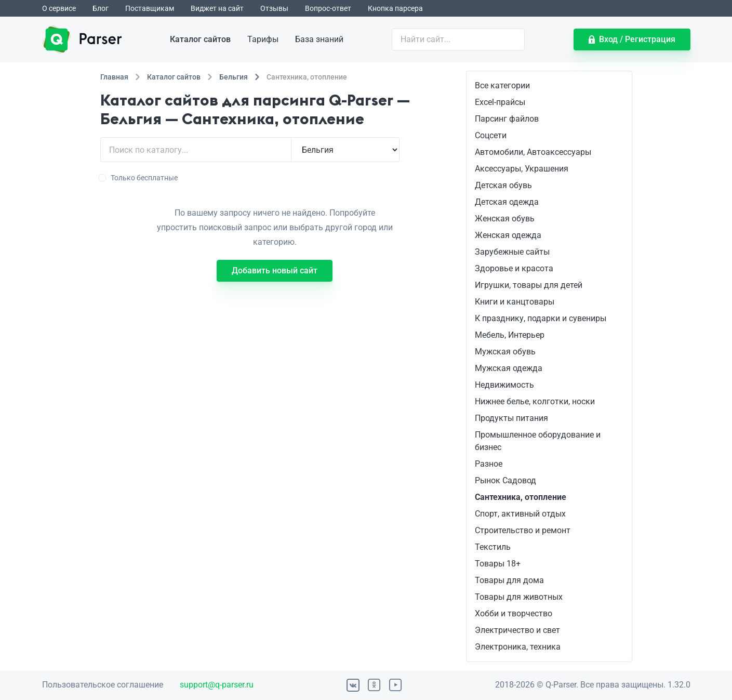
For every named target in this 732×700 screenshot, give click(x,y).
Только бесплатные (139, 178)
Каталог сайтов (200, 39)
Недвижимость (504, 385)
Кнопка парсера (395, 8)
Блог (101, 8)
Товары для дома (509, 580)
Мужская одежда (509, 368)
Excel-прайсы (500, 102)
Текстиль (493, 547)
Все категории (502, 85)
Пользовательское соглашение (103, 685)
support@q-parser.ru (217, 685)
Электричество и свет (517, 630)
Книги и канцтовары (515, 302)
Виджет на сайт (217, 8)
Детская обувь (503, 185)
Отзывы (274, 8)
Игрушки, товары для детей (529, 285)
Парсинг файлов (507, 119)
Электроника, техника (518, 647)
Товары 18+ (498, 564)
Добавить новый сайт (275, 270)
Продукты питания (511, 418)
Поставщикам (150, 8)
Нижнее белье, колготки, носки (535, 401)
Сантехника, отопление (521, 497)
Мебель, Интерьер (510, 335)
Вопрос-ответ (328, 8)
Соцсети (491, 135)
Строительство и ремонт (523, 530)
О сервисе (59, 8)
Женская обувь (505, 219)
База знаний (319, 39)
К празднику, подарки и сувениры (541, 318)
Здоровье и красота (514, 268)
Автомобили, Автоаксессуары (533, 152)
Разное (489, 464)
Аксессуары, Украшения (522, 169)
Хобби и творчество (514, 613)
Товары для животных (519, 597)
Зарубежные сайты (512, 252)
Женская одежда (508, 235)
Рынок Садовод (505, 480)
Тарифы (263, 39)
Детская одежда (507, 202)
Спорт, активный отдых (520, 514)
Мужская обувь (505, 352)
